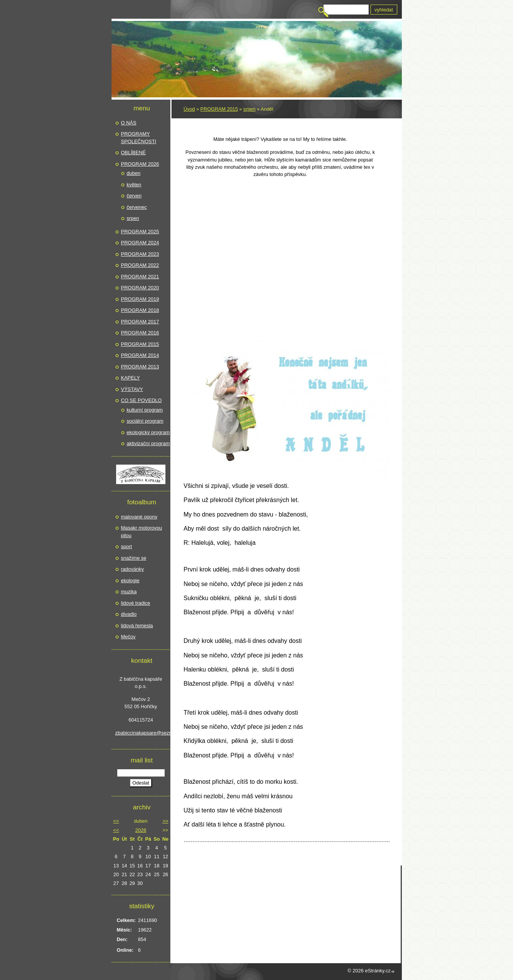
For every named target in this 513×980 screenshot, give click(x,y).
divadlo (129, 614)
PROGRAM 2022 (140, 265)
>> (165, 821)
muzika (129, 592)
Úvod (189, 109)
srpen (249, 109)
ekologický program (148, 432)
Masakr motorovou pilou (142, 532)
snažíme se (134, 558)
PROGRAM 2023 (140, 254)
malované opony (139, 517)
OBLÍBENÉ (134, 153)
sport (127, 547)
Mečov (128, 637)
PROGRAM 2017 (140, 322)
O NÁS (129, 123)
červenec (137, 207)
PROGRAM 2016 (140, 333)
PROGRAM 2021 (140, 277)
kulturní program (145, 410)
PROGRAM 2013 (140, 367)
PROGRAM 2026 (140, 164)
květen (134, 185)
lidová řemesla (137, 626)
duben (134, 173)
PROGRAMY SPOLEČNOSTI (139, 138)
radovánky (133, 569)
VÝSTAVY (132, 389)
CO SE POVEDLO (142, 400)
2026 (141, 830)
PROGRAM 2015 (219, 109)
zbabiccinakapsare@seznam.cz (141, 733)
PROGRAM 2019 (140, 299)
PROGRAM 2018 (140, 310)
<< (116, 821)
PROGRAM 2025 (140, 232)
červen (134, 196)
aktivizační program (148, 443)
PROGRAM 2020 (140, 288)
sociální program (145, 421)
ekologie (130, 580)
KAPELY (131, 378)
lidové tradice (136, 603)
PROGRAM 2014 (140, 355)
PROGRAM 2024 (140, 243)
